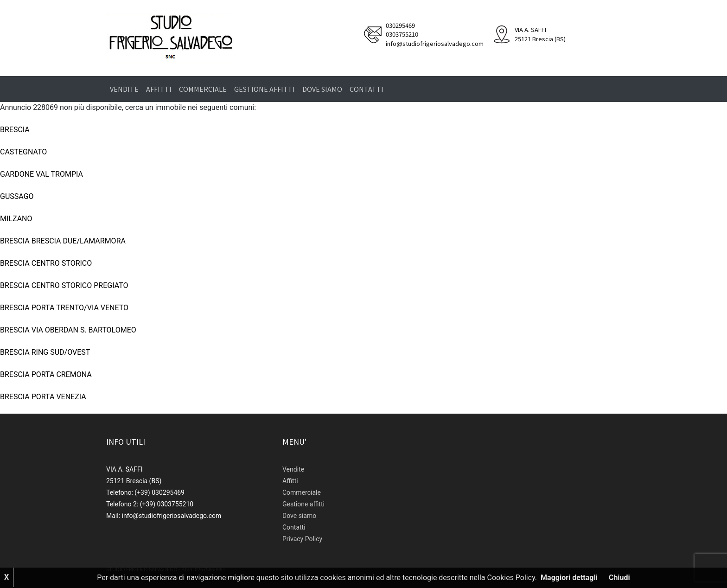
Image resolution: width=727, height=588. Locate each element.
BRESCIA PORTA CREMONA (46, 374)
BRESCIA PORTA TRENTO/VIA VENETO (64, 308)
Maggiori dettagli (569, 578)
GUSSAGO (17, 196)
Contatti (367, 89)
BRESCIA (15, 130)
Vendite (124, 89)
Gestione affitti (265, 89)
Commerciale (203, 89)
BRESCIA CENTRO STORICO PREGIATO (64, 285)
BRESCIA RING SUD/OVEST (45, 352)
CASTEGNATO (23, 152)
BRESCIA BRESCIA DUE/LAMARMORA (63, 241)
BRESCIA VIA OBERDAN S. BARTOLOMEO (68, 330)
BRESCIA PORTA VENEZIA (43, 397)
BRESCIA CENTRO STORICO (46, 263)
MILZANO (16, 219)
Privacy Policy (302, 539)
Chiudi (619, 578)
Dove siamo (322, 89)
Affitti (159, 89)
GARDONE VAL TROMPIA (41, 174)
